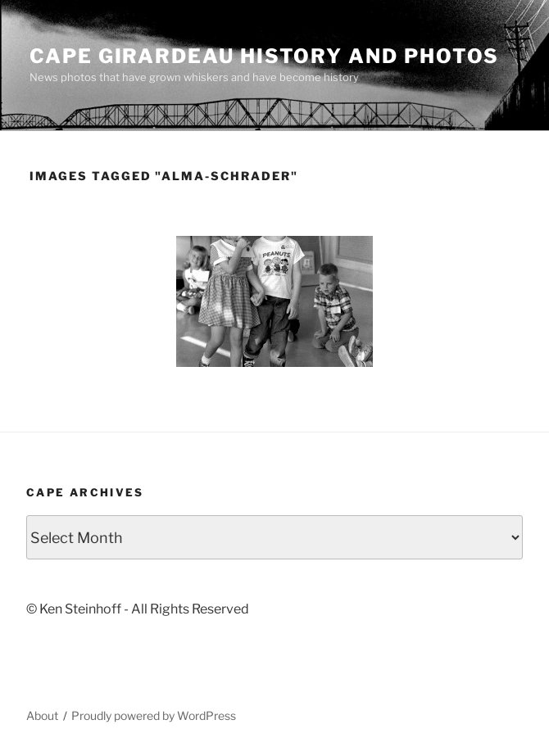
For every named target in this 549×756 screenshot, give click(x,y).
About (42, 715)
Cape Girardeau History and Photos (264, 56)
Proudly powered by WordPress (154, 715)
